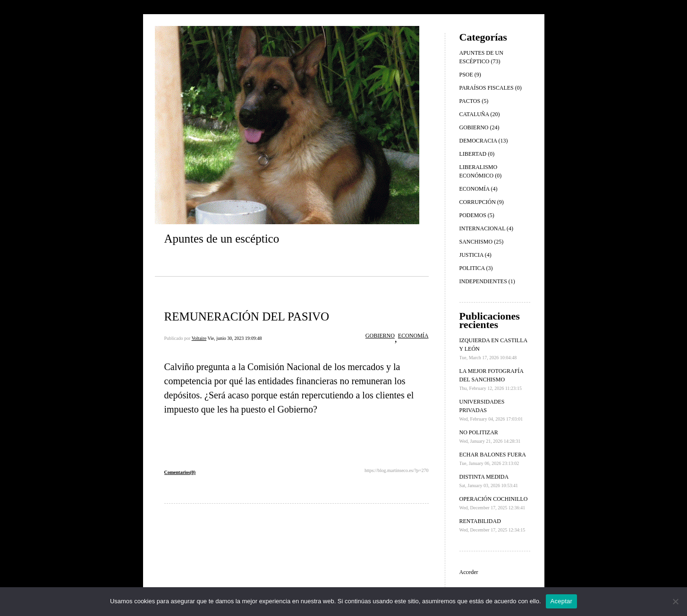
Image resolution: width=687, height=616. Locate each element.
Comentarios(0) (180, 472)
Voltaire (199, 338)
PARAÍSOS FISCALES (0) (491, 88)
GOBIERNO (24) (479, 127)
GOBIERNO (380, 336)
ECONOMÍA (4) (479, 189)
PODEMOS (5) (477, 215)
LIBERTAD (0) (477, 154)
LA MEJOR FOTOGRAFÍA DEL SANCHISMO (492, 379)
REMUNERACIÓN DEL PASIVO (247, 316)
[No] (675, 601)
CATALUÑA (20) (480, 114)
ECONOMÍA (413, 336)
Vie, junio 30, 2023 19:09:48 (234, 338)
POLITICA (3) (476, 268)
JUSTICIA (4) (475, 255)
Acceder (469, 572)
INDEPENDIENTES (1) (487, 281)
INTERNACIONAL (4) (487, 228)
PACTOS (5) (474, 101)
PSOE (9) (470, 75)
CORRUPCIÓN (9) (482, 202)
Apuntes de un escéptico (222, 239)
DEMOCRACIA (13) (484, 141)
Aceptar (562, 601)
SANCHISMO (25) (482, 242)
